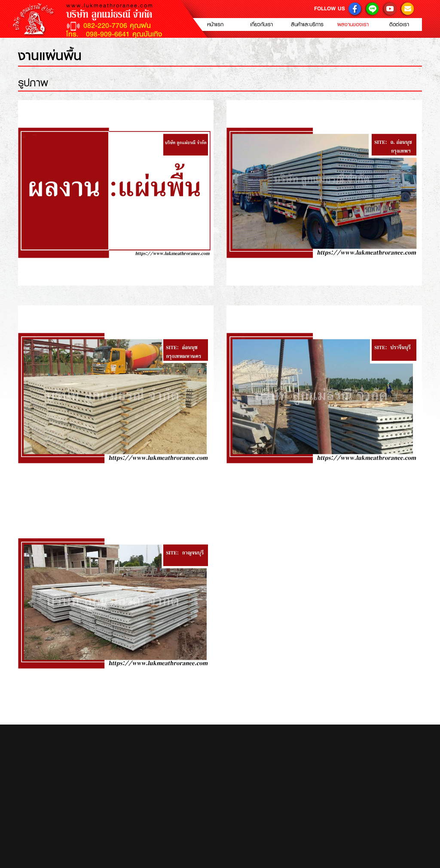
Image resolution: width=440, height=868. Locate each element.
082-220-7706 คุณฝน (117, 26)
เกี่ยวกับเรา (261, 24)
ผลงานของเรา (353, 24)
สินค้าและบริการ (307, 24)
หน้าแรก (215, 24)
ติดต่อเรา (399, 24)
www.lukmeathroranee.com (110, 5)
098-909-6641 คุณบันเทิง (123, 34)
